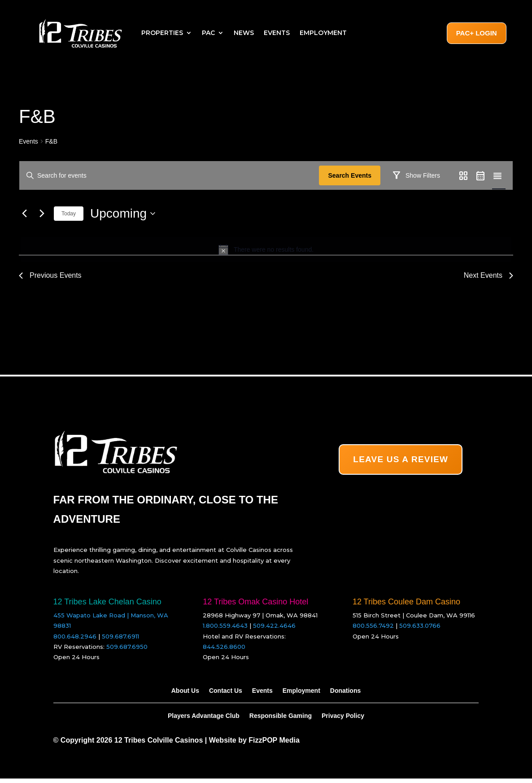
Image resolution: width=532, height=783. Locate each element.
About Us (185, 695)
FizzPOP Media (274, 745)
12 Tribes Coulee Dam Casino (406, 606)
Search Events (353, 175)
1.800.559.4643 (225, 630)
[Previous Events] (24, 240)
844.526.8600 (224, 651)
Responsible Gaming (281, 720)
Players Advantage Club (204, 720)
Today (69, 240)
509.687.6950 (127, 651)
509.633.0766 (420, 630)
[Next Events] (42, 240)
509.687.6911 (120, 641)
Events (277, 33)
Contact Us (226, 695)
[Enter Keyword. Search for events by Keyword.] (171, 176)
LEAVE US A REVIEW (401, 464)
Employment (323, 33)
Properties (162, 33)
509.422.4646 (274, 630)
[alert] (266, 276)
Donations (345, 695)
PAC (208, 33)
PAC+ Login (477, 33)
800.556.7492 (373, 630)
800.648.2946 (75, 641)
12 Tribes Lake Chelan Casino (107, 606)
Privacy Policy (343, 720)
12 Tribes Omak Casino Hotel (255, 606)
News (244, 33)
